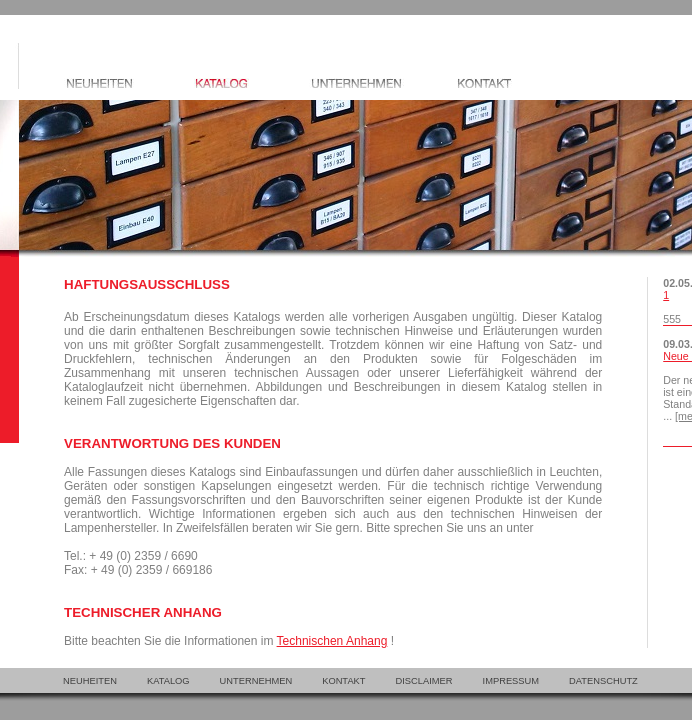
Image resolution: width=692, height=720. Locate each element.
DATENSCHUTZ (603, 681)
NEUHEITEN (90, 681)
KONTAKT (343, 681)
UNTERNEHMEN (256, 681)
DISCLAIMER (424, 681)
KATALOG (168, 681)
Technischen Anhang (332, 641)
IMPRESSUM (511, 681)
